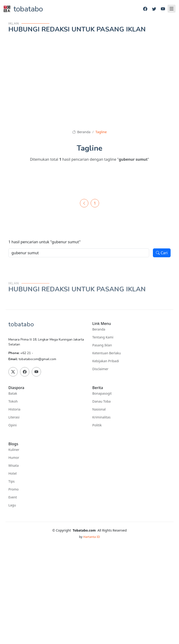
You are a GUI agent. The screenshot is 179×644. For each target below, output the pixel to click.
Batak (13, 393)
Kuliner (14, 450)
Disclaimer (100, 369)
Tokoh (13, 401)
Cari (162, 253)
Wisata (14, 466)
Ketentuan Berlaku (107, 353)
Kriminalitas (101, 417)
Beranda (81, 132)
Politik (97, 425)
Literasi (14, 417)
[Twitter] (154, 9)
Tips (12, 481)
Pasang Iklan (102, 345)
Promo (14, 489)
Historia (14, 409)
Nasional (99, 409)
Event (13, 497)
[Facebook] (145, 9)
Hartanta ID (92, 537)
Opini (12, 425)
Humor (14, 458)
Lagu (12, 505)
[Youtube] (163, 9)
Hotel (12, 473)
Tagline (101, 132)
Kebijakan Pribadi (106, 361)
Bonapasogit (102, 393)
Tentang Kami (103, 337)
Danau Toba (102, 401)
